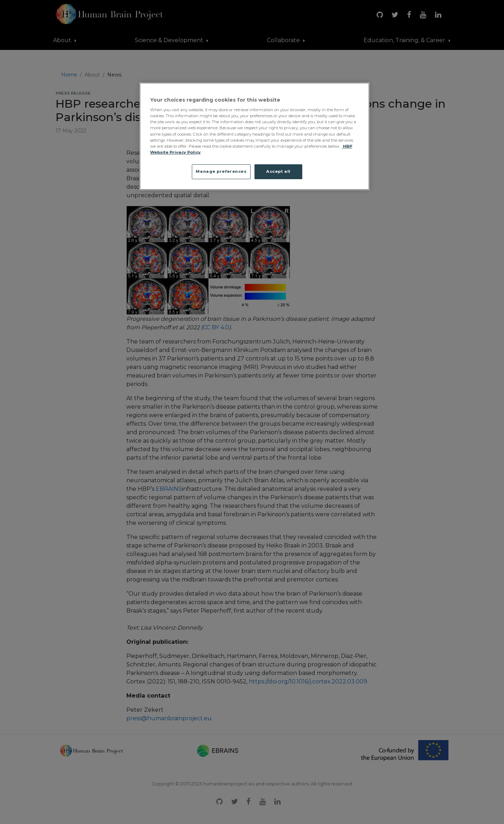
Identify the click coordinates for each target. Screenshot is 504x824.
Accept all (278, 171)
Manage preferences (221, 171)
